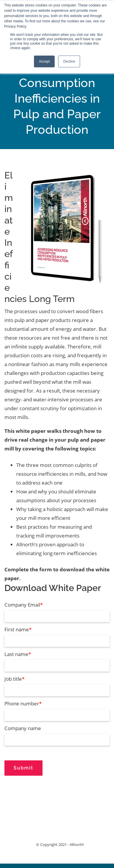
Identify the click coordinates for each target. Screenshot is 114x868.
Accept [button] (44, 61)
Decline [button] (69, 61)
